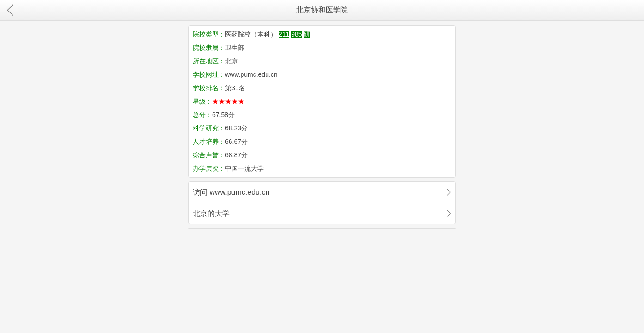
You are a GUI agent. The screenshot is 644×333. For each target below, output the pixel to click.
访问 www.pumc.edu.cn (231, 192)
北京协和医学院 (322, 10)
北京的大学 (211, 213)
